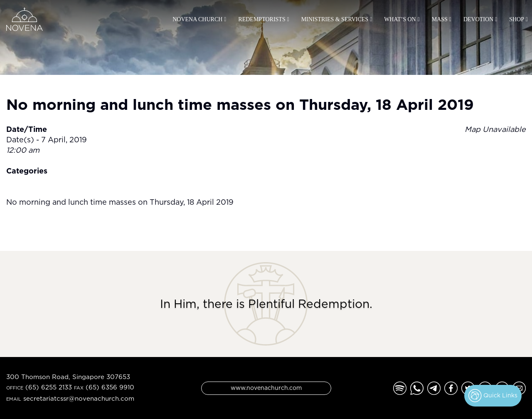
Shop (517, 19)
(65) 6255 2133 (49, 387)
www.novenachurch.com (266, 388)
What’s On (400, 19)
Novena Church (197, 19)
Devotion (478, 19)
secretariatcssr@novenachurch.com (79, 398)
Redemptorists (262, 19)
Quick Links (493, 396)
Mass (440, 19)
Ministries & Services (335, 19)
